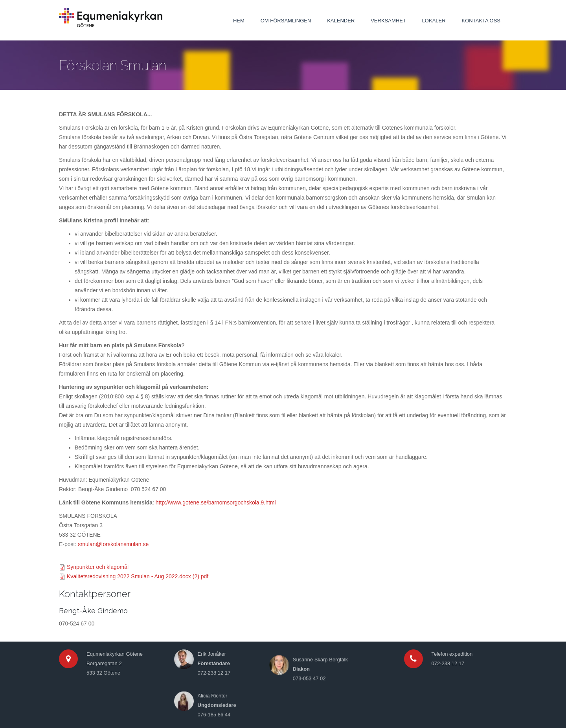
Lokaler (434, 21)
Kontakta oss (481, 21)
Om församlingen (286, 21)
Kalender (341, 21)
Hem (239, 21)
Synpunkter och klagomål (98, 567)
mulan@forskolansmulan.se (115, 544)
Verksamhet (388, 21)
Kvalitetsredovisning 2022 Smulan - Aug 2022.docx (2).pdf (138, 576)
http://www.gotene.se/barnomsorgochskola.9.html (216, 502)
